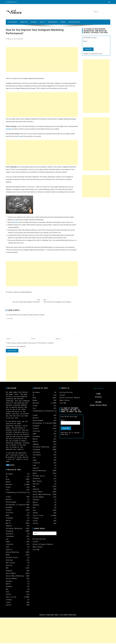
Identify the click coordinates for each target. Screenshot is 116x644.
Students (9, 587)
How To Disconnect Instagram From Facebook (60, 301)
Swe (7, 589)
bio (19, 136)
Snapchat (9, 571)
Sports (8, 584)
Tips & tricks (11, 597)
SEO (7, 568)
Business (34, 22)
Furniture (10, 513)
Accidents (10, 474)
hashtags (9, 129)
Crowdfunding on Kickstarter (17, 492)
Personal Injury (12, 557)
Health (8, 521)
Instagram (16, 292)
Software (9, 581)
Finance (63, 22)
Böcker (8, 482)
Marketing (24, 22)
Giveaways (10, 518)
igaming (9, 526)
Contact (36, 542)
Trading (9, 600)
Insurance (10, 534)
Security (9, 565)
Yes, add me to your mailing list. (16, 346)
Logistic (9, 550)
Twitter (9, 605)
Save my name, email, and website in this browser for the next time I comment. (30, 343)
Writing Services (74, 22)
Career (8, 487)
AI (7, 477)
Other (8, 555)
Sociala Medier (12, 579)
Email (85, 41)
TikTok (8, 594)
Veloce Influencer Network (43, 544)
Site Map (36, 550)
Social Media (13, 22)
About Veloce (38, 547)
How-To (42, 22)
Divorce (9, 499)
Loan (8, 547)
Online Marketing (12, 552)
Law (7, 539)
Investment (10, 536)
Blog (8, 479)
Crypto (8, 497)
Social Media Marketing (25, 292)
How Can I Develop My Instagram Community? (24, 301)
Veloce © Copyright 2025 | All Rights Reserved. (58, 615)
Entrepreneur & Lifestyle (16, 505)
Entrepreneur (53, 22)
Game (8, 515)
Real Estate (10, 563)
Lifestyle (10, 544)
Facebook (9, 507)
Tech (8, 592)
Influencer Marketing (14, 528)
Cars (8, 490)
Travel (8, 602)
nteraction (15, 222)
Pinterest (10, 560)
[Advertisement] (42, 60)
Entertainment (11, 502)
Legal (8, 542)
